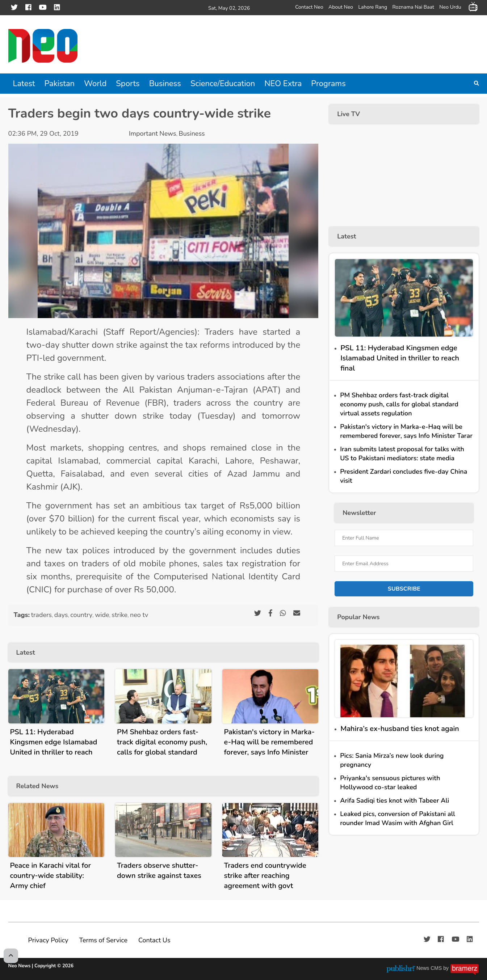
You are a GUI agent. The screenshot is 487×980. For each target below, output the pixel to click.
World (95, 84)
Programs (328, 84)
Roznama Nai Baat (413, 7)
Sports (128, 84)
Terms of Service (103, 940)
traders (41, 615)
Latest (24, 84)
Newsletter (359, 513)
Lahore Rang (373, 7)
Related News (37, 786)
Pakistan (60, 84)
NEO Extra (283, 84)
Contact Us (154, 940)
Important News (153, 134)
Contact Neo (309, 7)
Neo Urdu (450, 7)
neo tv (139, 615)
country (81, 615)
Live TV (349, 114)
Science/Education (223, 84)
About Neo (341, 7)
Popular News (358, 617)
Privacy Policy (48, 940)
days (61, 615)
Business (165, 84)
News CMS (430, 968)
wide (102, 615)
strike (119, 615)
